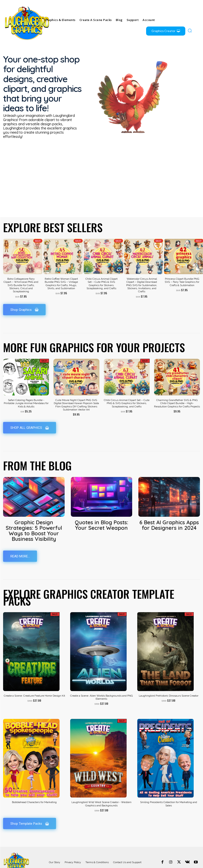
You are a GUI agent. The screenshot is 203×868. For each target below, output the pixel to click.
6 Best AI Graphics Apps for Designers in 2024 (169, 510)
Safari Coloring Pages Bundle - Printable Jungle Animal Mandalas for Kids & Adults (26, 388)
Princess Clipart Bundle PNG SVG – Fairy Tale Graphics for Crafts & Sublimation (182, 267)
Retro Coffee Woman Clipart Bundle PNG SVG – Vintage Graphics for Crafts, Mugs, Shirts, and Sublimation (61, 269)
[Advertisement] (101, 169)
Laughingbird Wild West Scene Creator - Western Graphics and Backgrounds (101, 786)
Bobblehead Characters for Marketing (34, 785)
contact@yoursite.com (163, 864)
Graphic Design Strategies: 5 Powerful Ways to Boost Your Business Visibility (34, 515)
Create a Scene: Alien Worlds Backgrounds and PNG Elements (101, 680)
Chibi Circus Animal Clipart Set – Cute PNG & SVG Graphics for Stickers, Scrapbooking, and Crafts (101, 269)
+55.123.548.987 (191, 864)
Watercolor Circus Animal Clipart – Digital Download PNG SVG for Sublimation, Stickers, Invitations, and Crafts (142, 270)
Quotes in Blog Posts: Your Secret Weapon (101, 510)
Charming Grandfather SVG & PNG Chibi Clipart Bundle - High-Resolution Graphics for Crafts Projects (177, 388)
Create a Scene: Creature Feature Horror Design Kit (34, 678)
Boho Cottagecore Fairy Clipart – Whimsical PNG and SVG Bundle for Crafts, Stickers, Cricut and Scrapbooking (21, 270)
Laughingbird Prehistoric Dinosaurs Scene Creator (169, 678)
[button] (190, 30)
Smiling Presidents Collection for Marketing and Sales (169, 786)
